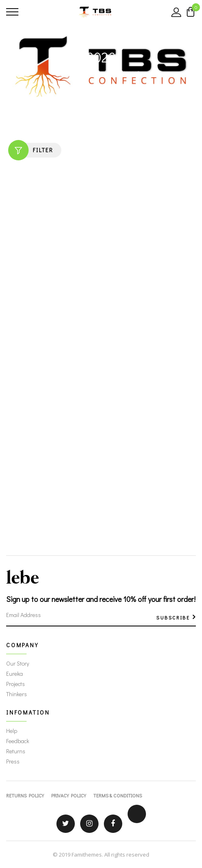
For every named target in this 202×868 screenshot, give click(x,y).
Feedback (18, 741)
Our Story (18, 663)
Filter (31, 150)
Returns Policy (25, 795)
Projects (16, 684)
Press (13, 761)
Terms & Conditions (118, 795)
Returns (16, 751)
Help (12, 731)
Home (70, 74)
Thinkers (17, 694)
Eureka (15, 674)
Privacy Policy (68, 795)
